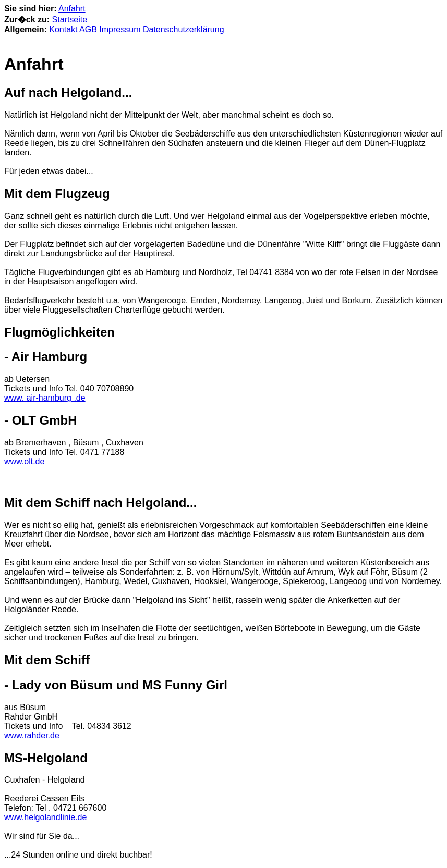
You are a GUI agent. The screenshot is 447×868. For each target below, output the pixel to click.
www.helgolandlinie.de (45, 817)
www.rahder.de (32, 735)
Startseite (70, 20)
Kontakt (63, 29)
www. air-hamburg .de (45, 398)
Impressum (120, 29)
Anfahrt (72, 9)
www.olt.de (24, 461)
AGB (88, 29)
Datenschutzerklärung (184, 29)
